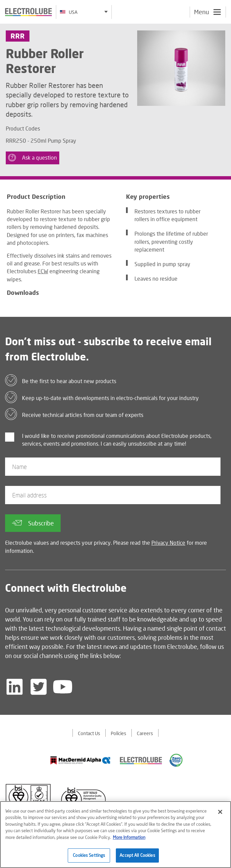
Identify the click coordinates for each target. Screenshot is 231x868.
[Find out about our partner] (80, 761)
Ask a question (34, 158)
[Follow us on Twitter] (39, 687)
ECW (43, 272)
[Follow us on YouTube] (63, 687)
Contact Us (89, 734)
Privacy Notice (168, 544)
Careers (145, 734)
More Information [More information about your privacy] (129, 838)
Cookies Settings (89, 856)
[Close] (220, 813)
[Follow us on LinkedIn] (15, 687)
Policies (119, 734)
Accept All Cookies (137, 856)
